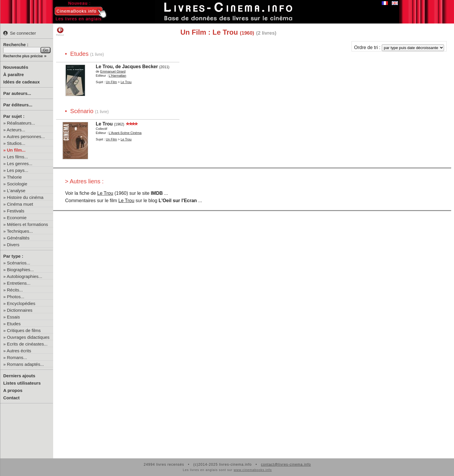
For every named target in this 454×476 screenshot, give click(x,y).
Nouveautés (16, 67)
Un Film (111, 82)
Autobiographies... (25, 276)
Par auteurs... (17, 93)
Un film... (16, 150)
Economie (17, 218)
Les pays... (18, 170)
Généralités (18, 238)
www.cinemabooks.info (253, 470)
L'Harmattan (117, 76)
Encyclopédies (21, 303)
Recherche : (16, 45)
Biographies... (21, 270)
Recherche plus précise (23, 56)
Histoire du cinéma (25, 197)
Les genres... (20, 164)
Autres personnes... (26, 136)
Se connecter (20, 33)
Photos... (16, 297)
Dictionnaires (20, 310)
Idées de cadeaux (21, 82)
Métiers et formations (28, 224)
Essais (14, 317)
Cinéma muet (20, 204)
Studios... (16, 143)
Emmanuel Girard (113, 71)
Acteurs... (16, 130)
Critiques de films (24, 330)
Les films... (18, 157)
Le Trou (126, 82)
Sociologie (17, 184)
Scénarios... (19, 263)
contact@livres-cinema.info (286, 465)
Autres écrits (19, 351)
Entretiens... (19, 283)
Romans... (17, 357)
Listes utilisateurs (22, 383)
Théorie (14, 177)
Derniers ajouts (19, 376)
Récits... (15, 290)
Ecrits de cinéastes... (27, 344)
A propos (13, 390)
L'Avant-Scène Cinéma (125, 133)
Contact (11, 398)
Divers (13, 245)
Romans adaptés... (26, 364)
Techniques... (20, 231)
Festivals (16, 211)
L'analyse (16, 191)
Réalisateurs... (21, 123)
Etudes (14, 324)
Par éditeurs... (18, 105)
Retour (60, 31)
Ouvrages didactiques (28, 337)
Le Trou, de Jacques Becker (127, 67)
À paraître (14, 74)
